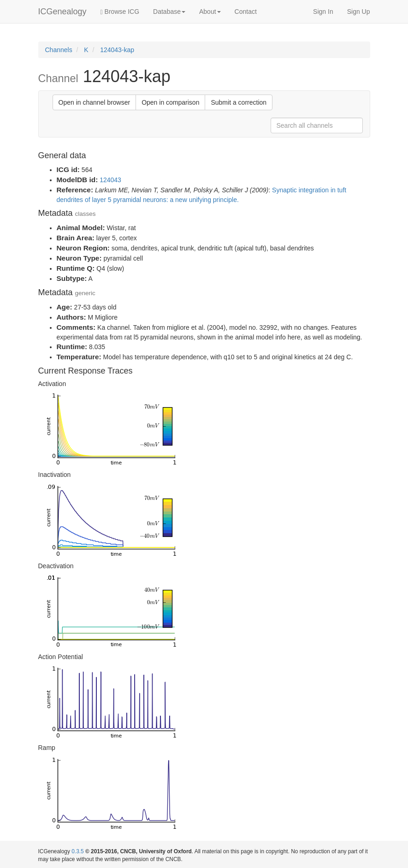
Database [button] (169, 12)
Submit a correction (239, 102)
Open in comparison (170, 102)
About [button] (210, 12)
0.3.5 (77, 851)
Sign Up (359, 12)
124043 (110, 180)
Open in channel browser (95, 102)
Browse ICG (120, 12)
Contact (246, 12)
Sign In (323, 12)
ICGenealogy (62, 12)
